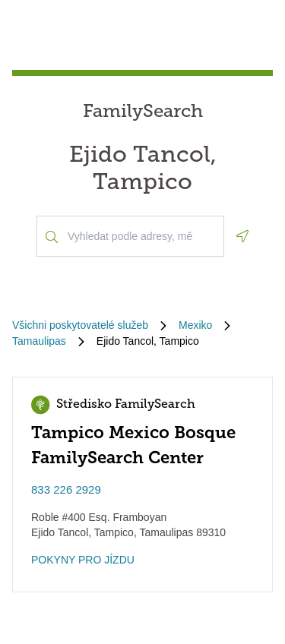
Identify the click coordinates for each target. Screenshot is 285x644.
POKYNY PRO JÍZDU (83, 560)
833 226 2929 (66, 489)
